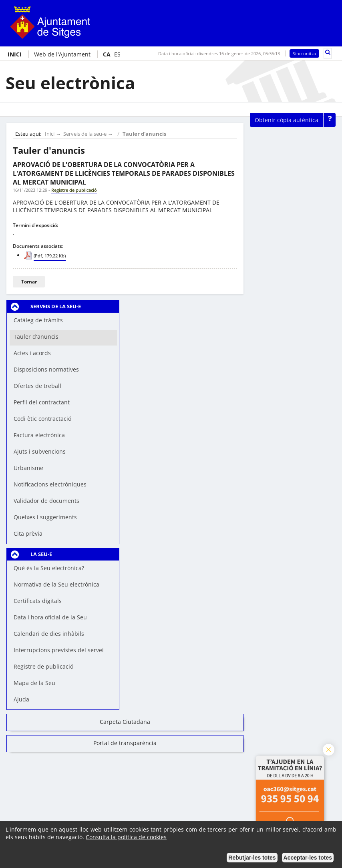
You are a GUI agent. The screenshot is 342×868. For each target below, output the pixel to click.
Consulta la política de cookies (126, 837)
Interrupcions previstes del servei (59, 650)
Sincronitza (304, 53)
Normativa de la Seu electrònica (56, 584)
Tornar (29, 282)
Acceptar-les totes (308, 858)
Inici (50, 134)
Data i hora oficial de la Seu (50, 617)
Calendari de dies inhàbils (49, 634)
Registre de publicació (43, 666)
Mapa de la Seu (34, 683)
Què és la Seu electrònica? (49, 568)
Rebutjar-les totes (252, 858)
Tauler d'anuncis (144, 134)
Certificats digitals (38, 601)
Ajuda (21, 699)
